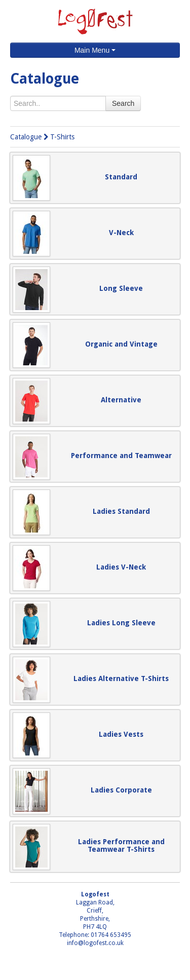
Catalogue (26, 137)
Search (123, 103)
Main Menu (95, 50)
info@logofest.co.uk (95, 943)
